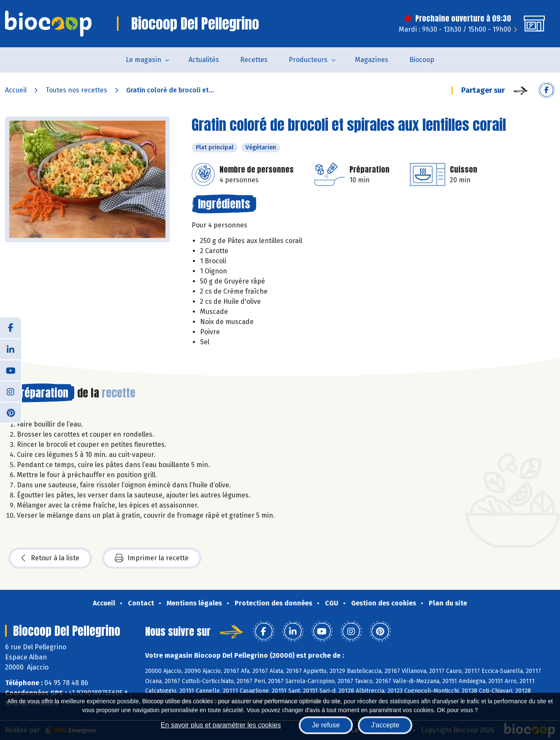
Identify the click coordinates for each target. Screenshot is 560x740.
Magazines (372, 60)
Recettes (254, 60)
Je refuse (326, 725)
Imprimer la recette (152, 558)
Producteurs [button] (308, 60)
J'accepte (385, 725)
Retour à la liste (50, 558)
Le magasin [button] (143, 60)
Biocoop (422, 60)
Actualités (204, 60)
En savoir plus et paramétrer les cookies (221, 725)
